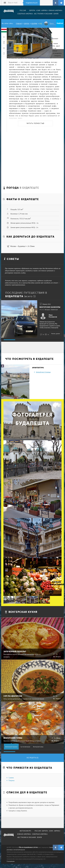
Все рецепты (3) (33, 758)
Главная (19, 24)
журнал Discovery (9, 837)
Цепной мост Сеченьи (43, 372)
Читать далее (56, 334)
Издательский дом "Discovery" (9, 13)
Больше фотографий (56, 583)
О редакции (11, 861)
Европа (27, 24)
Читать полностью (35, 123)
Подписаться (32, 3)
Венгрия (34, 24)
